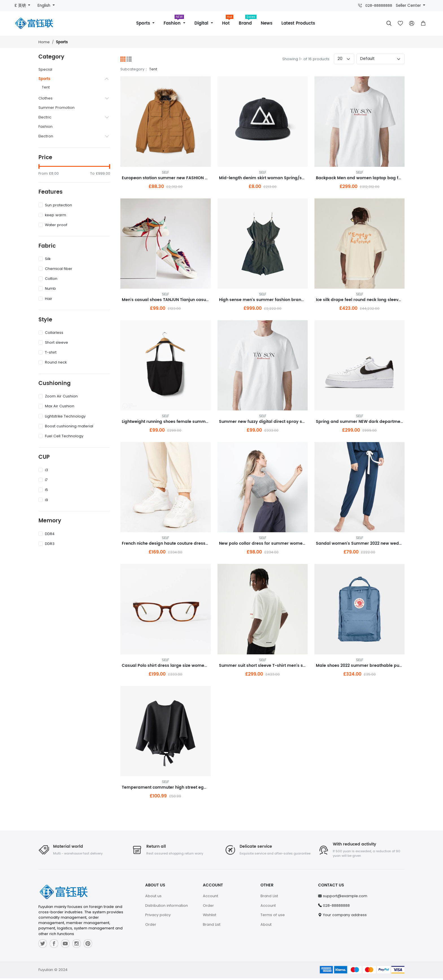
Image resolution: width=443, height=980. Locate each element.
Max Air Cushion (56, 406)
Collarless (51, 333)
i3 (43, 470)
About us (153, 898)
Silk (44, 259)
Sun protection (55, 205)
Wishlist (209, 917)
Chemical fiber (55, 269)
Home (44, 42)
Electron (46, 136)
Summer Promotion (57, 108)
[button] (423, 23)
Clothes (45, 98)
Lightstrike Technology (62, 416)
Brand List (212, 926)
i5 (43, 490)
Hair (45, 299)
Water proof (53, 225)
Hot (228, 21)
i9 (43, 500)
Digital (202, 23)
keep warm (52, 215)
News (267, 23)
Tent (46, 87)
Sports (144, 23)
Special (45, 69)
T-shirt (47, 352)
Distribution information (167, 907)
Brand (247, 21)
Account (210, 898)
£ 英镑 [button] (21, 6)
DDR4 (46, 534)
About (266, 926)
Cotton (48, 279)
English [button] (44, 6)
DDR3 (46, 544)
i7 (43, 480)
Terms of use (273, 917)
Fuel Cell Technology (61, 436)
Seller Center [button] (409, 6)
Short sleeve (53, 342)
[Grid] (123, 59)
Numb (47, 288)
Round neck (53, 362)
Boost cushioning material (66, 426)
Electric (45, 117)
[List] (129, 59)
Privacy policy (158, 917)
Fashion (174, 21)
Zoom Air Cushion (58, 396)
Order (151, 926)
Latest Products (298, 23)
